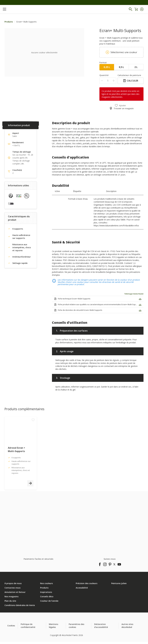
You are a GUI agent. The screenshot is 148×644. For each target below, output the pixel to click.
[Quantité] (108, 81)
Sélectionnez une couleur (121, 52)
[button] (142, 9)
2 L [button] (136, 67)
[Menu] (5, 9)
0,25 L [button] (107, 67)
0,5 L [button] (121, 67)
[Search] (131, 9)
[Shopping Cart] (136, 9)
